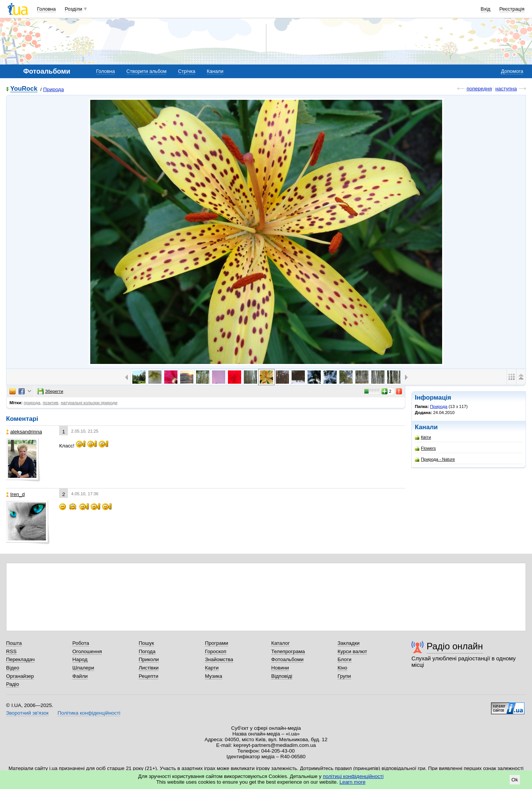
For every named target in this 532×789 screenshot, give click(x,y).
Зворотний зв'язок (27, 713)
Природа (54, 89)
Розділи (74, 9)
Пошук (147, 643)
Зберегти (50, 391)
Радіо (13, 684)
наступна (506, 89)
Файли (80, 676)
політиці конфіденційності (353, 776)
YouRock (24, 89)
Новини (280, 668)
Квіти (423, 437)
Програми (216, 643)
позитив (51, 403)
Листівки (149, 668)
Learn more (352, 782)
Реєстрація (512, 9)
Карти (212, 668)
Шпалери (83, 668)
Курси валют (352, 651)
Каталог (280, 643)
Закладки (348, 643)
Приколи (149, 659)
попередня (479, 89)
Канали (215, 71)
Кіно (342, 668)
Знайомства (219, 659)
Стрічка (186, 71)
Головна (46, 9)
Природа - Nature (435, 459)
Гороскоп (215, 651)
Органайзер (20, 676)
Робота (81, 643)
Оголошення (87, 651)
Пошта (14, 643)
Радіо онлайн (455, 646)
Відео (13, 668)
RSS (11, 651)
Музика (213, 676)
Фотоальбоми (287, 659)
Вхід (486, 9)
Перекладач (20, 659)
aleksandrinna (24, 432)
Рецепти (149, 676)
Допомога (512, 71)
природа (32, 403)
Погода (147, 651)
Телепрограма (288, 651)
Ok (515, 780)
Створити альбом (146, 71)
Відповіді (282, 676)
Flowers (425, 448)
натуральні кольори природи (89, 403)
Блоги (344, 659)
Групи (344, 676)
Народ (80, 659)
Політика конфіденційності (89, 713)
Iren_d (15, 494)
